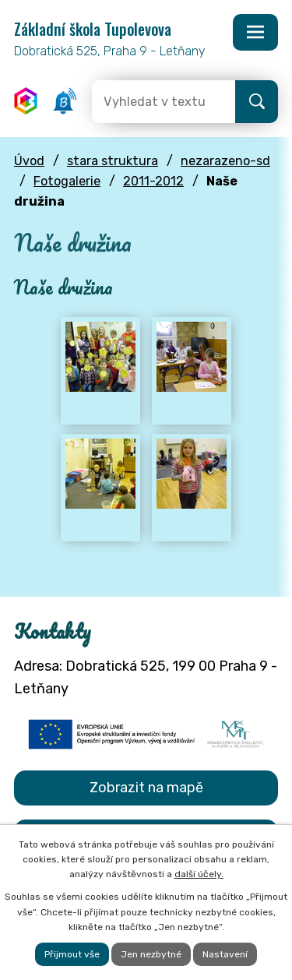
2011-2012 (153, 181)
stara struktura (113, 161)
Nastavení (225, 954)
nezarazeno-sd (225, 161)
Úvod (29, 161)
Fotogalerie (67, 181)
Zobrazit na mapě (146, 788)
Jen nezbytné (151, 954)
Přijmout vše (72, 954)
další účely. (199, 874)
